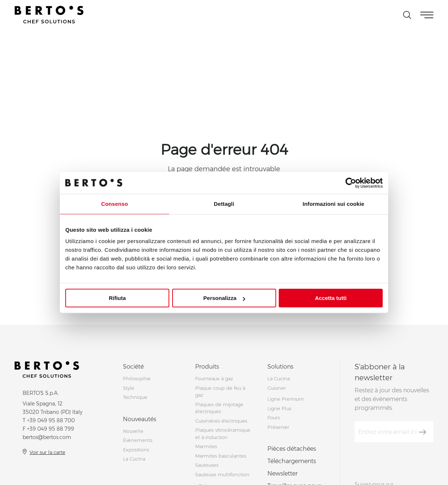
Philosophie (137, 378)
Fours (274, 417)
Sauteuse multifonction (222, 474)
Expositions (136, 450)
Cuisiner (277, 388)
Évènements (138, 440)
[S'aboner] (422, 432)
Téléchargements (292, 461)
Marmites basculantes (221, 456)
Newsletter (283, 474)
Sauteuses (207, 465)
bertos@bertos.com (47, 437)
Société (133, 367)
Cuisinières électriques (221, 421)
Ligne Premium (286, 399)
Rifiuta (117, 298)
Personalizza (224, 298)
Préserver (278, 427)
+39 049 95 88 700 (51, 420)
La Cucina (134, 459)
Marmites (206, 446)
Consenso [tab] (114, 204)
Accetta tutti (331, 298)
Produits (207, 367)
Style (129, 388)
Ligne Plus (279, 408)
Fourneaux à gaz (214, 378)
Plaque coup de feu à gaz (220, 392)
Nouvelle (133, 431)
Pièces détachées (292, 449)
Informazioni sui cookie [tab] (334, 204)
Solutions (280, 367)
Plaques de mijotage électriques (219, 408)
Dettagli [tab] (224, 204)
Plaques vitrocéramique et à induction (223, 434)
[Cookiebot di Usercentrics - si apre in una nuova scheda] (351, 183)
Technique (135, 397)
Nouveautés (140, 419)
